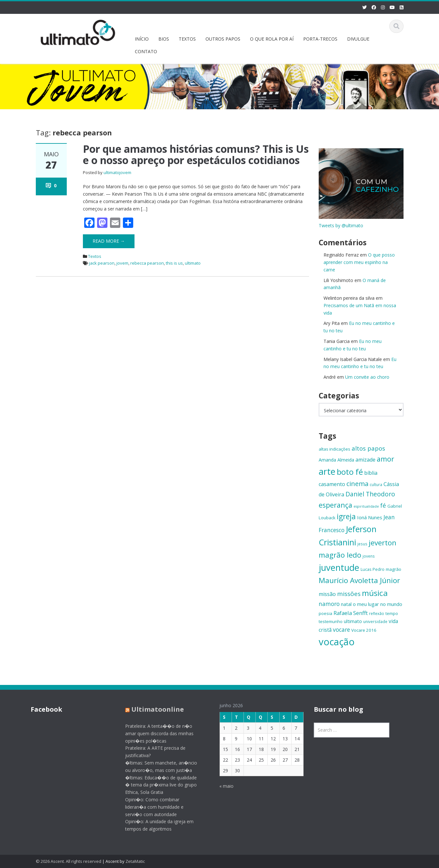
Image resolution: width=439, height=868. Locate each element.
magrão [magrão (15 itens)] (394, 569)
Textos (95, 256)
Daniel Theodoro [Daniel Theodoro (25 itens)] (370, 494)
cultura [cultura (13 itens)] (376, 484)
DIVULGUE (358, 39)
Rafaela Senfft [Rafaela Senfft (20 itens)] (351, 613)
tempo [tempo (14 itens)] (392, 613)
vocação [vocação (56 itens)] (337, 642)
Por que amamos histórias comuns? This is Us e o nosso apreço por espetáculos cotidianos (196, 154)
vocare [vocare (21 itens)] (341, 630)
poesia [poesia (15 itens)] (325, 613)
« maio (221, 786)
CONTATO (146, 51)
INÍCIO (142, 39)
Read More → (109, 241)
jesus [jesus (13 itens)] (362, 544)
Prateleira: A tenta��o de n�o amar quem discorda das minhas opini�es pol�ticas (154, 733)
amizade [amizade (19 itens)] (365, 460)
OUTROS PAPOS (223, 39)
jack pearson (102, 263)
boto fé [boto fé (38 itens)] (350, 472)
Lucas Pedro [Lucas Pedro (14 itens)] (373, 569)
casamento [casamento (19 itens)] (332, 484)
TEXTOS (187, 39)
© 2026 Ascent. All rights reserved (69, 861)
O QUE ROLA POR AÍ (272, 39)
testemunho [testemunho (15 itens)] (331, 621)
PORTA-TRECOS (320, 39)
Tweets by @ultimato (341, 225)
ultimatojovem (117, 172)
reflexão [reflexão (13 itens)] (377, 613)
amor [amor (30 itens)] (385, 459)
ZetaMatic (135, 861)
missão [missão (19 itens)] (327, 594)
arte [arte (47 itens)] (327, 471)
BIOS (164, 39)
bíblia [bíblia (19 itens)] (371, 473)
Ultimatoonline (152, 709)
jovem (122, 263)
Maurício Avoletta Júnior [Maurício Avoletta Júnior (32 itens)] (359, 580)
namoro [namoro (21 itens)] (329, 604)
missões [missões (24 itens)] (349, 594)
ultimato (193, 263)
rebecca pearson (147, 263)
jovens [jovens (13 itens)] (369, 556)
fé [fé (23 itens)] (383, 505)
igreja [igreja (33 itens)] (346, 517)
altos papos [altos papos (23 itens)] (368, 448)
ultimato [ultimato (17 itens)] (353, 621)
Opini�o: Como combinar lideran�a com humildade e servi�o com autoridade (149, 807)
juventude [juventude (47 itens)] (339, 567)
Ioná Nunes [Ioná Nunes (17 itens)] (370, 517)
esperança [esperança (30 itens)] (335, 505)
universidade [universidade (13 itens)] (375, 621)
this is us (174, 263)
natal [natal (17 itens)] (346, 604)
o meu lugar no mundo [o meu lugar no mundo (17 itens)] (378, 604)
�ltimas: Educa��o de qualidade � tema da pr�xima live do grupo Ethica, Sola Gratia (155, 785)
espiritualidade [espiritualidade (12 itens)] (366, 506)
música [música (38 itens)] (375, 593)
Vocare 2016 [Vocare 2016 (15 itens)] (364, 630)
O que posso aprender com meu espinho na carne (359, 262)
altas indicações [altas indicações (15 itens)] (334, 449)
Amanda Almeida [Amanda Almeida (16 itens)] (336, 460)
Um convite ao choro (367, 377)
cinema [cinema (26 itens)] (357, 484)
